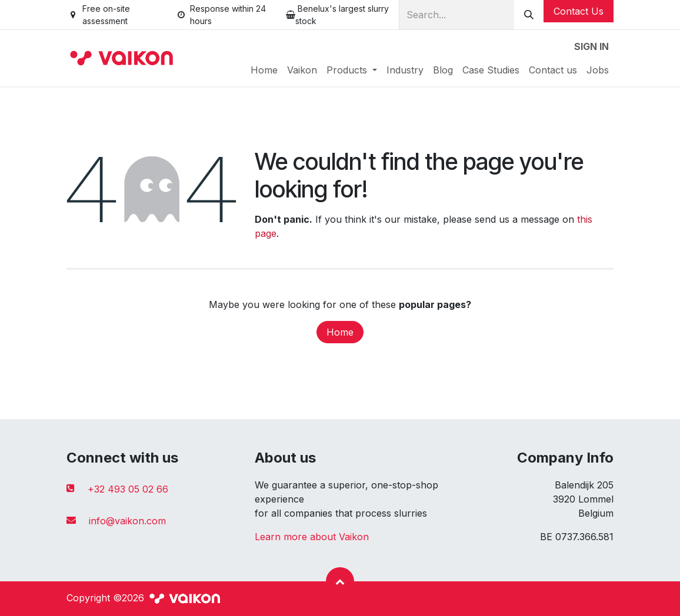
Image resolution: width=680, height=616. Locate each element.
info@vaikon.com (127, 521)
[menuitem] (264, 70)
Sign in (591, 46)
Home (340, 332)
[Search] (529, 15)
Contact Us (579, 11)
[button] (340, 581)
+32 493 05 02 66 (128, 489)
